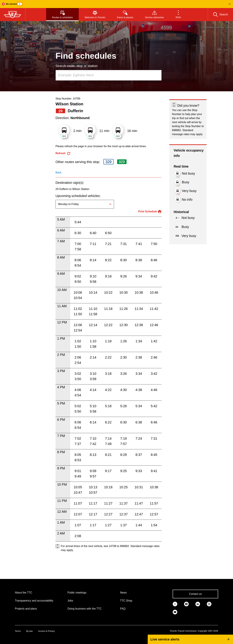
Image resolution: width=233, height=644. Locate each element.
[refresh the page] (63, 153)
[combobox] (109, 75)
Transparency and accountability (34, 601)
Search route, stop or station (76, 66)
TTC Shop (126, 601)
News (123, 593)
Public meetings (77, 593)
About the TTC (24, 593)
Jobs (70, 601)
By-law (29, 631)
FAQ (123, 609)
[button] (116, 4)
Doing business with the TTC (85, 609)
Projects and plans (26, 609)
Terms (18, 631)
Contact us (195, 594)
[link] (175, 604)
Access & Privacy (46, 631)
